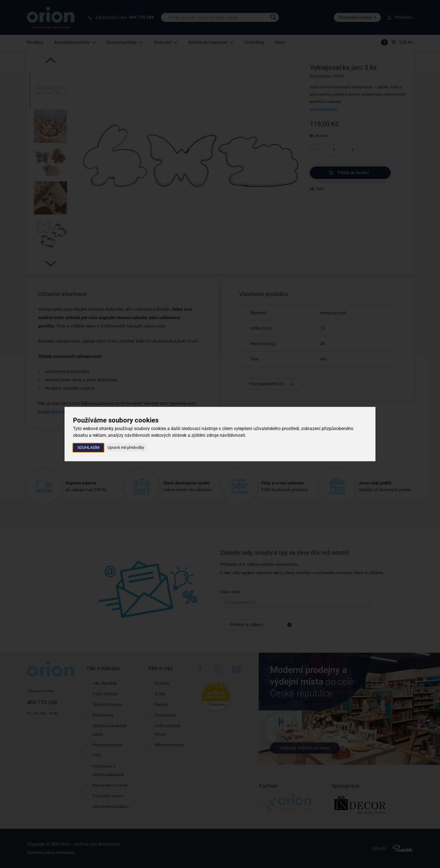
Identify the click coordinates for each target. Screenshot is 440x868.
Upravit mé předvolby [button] (126, 447)
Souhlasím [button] (88, 447)
